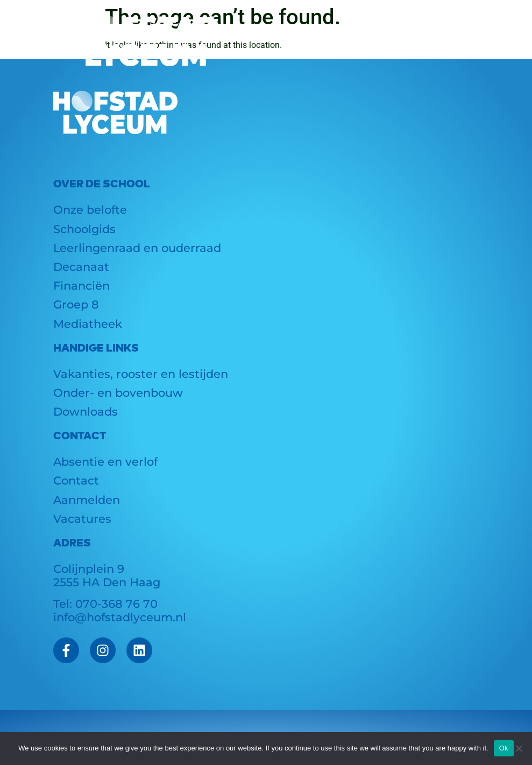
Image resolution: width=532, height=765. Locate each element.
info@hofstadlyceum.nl (120, 617)
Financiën (81, 286)
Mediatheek (88, 324)
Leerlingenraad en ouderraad (137, 248)
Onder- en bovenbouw (118, 393)
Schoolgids (84, 229)
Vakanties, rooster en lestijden (141, 374)
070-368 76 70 (116, 604)
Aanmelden (87, 500)
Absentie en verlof (105, 462)
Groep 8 (76, 304)
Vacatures (82, 519)
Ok (504, 748)
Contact (76, 480)
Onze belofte (90, 210)
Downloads (86, 412)
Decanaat (81, 267)
